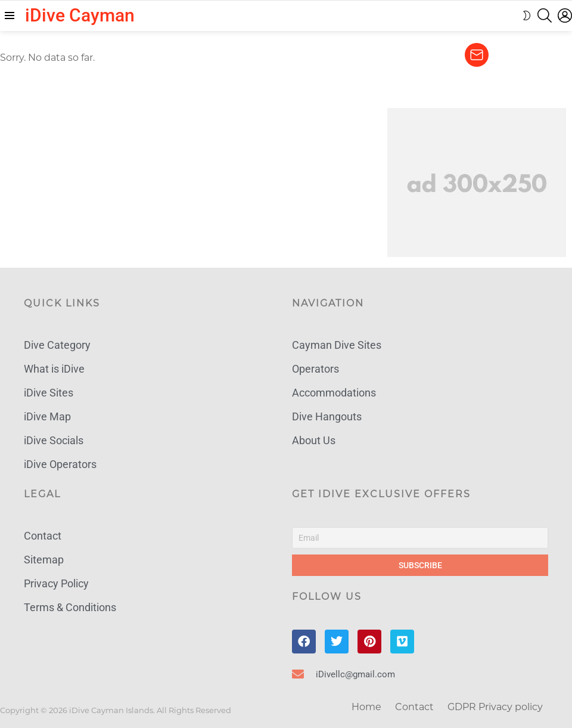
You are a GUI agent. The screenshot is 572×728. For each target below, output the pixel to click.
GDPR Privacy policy (495, 707)
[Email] (420, 538)
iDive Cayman (80, 15)
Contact (414, 707)
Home (366, 707)
